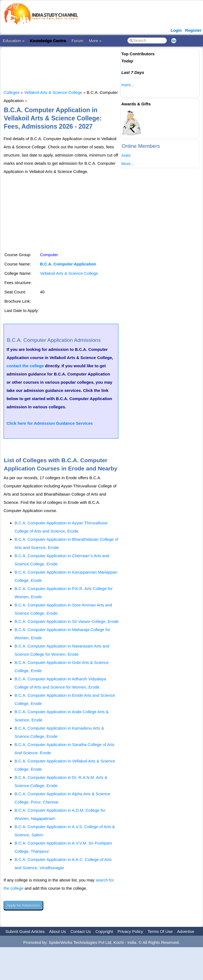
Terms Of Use (160, 931)
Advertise (186, 931)
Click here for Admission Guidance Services (50, 423)
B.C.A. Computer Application (68, 264)
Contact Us (81, 931)
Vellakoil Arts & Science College (53, 92)
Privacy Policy (130, 931)
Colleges (12, 92)
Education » (14, 41)
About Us (58, 931)
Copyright (104, 931)
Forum (77, 41)
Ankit (126, 155)
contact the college (25, 366)
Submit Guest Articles (25, 931)
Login (176, 30)
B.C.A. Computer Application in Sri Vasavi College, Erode (67, 621)
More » (95, 41)
